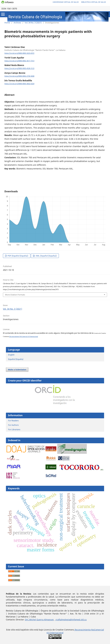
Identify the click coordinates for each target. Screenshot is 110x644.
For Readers (13, 421)
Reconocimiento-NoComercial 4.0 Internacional (24, 336)
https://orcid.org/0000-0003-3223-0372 (19, 53)
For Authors (13, 425)
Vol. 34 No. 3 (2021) (33, 23)
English (11, 355)
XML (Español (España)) (46, 256)
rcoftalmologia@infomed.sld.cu (71, 620)
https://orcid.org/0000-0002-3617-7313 (19, 61)
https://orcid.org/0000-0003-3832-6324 (19, 84)
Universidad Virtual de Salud (66, 2)
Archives (17, 23)
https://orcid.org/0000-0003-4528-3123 (19, 69)
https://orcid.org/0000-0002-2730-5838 (19, 76)
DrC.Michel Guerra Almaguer (39, 620)
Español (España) (16, 359)
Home (7, 23)
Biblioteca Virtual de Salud (94, 2)
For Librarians (14, 429)
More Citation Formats (15, 295)
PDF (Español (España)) (18, 256)
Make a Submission (17, 370)
